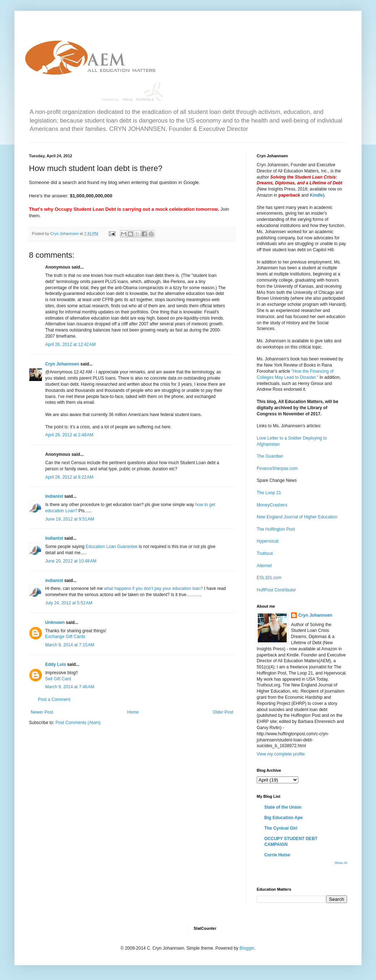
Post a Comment (54, 699)
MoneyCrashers (272, 505)
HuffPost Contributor (276, 590)
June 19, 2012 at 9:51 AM (70, 519)
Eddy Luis (55, 664)
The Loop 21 (269, 493)
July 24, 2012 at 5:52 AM (69, 603)
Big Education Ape (283, 818)
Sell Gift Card (58, 679)
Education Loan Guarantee (112, 547)
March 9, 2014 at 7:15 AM (70, 645)
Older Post (223, 712)
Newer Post (42, 712)
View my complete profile (281, 754)
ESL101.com (269, 578)
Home (133, 712)
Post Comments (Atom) (78, 723)
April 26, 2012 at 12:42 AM (70, 345)
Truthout (265, 553)
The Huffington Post (276, 529)
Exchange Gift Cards (65, 637)
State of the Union (283, 807)
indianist (54, 496)
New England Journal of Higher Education (297, 517)
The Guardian (270, 456)
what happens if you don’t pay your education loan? (154, 589)
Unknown (55, 622)
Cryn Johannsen (62, 364)
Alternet (264, 566)
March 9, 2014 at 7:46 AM (70, 687)
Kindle (317, 195)
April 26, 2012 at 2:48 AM (69, 435)
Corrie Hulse (277, 855)
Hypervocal (268, 541)
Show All (341, 863)
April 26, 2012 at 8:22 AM (69, 477)
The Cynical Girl (281, 828)
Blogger (247, 948)
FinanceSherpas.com (277, 468)
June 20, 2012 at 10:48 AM (71, 561)
